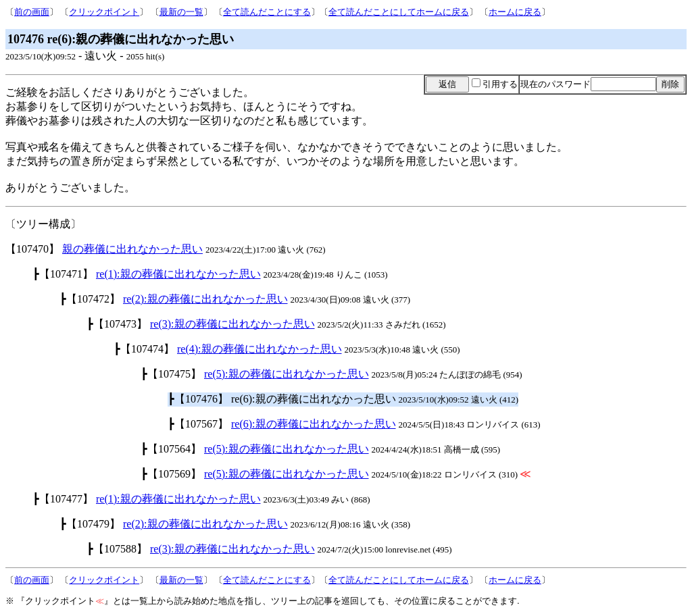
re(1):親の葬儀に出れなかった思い (178, 274)
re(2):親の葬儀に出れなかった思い (205, 299)
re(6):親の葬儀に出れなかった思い (314, 424)
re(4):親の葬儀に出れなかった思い (259, 349)
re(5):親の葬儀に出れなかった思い (287, 374)
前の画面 (32, 12)
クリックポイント (104, 12)
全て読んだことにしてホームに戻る (399, 12)
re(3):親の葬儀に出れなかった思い (232, 324)
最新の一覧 (181, 12)
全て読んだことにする (267, 12)
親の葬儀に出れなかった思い (132, 249)
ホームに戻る (515, 12)
